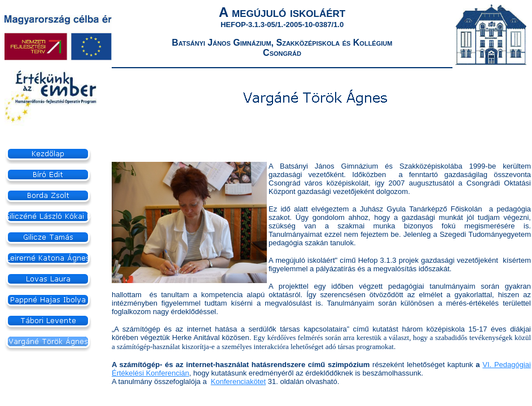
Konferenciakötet (239, 381)
